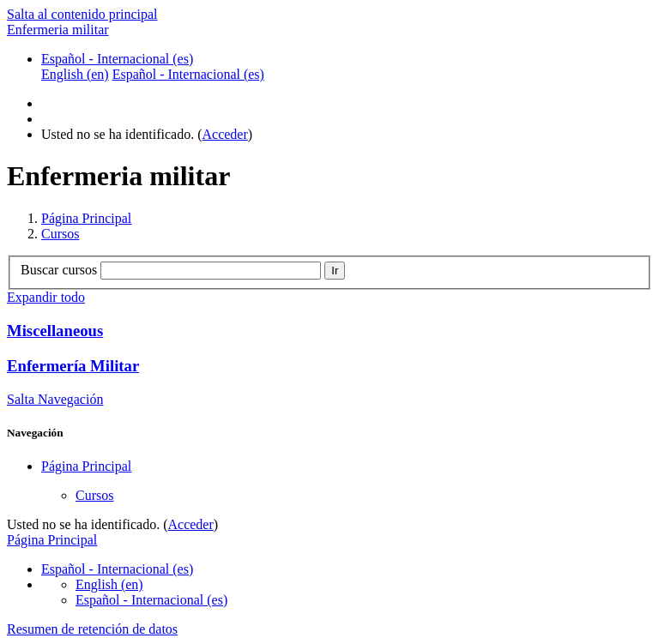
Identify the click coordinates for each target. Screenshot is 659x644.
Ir (335, 271)
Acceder (225, 134)
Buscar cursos (59, 270)
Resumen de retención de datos (92, 629)
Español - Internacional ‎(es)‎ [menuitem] (188, 74)
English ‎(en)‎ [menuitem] (75, 74)
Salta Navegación (55, 399)
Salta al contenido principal (82, 14)
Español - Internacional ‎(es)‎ (117, 59)
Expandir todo (46, 297)
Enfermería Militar (73, 366)
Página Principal (86, 218)
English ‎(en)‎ (109, 584)
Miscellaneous (55, 331)
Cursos (60, 234)
